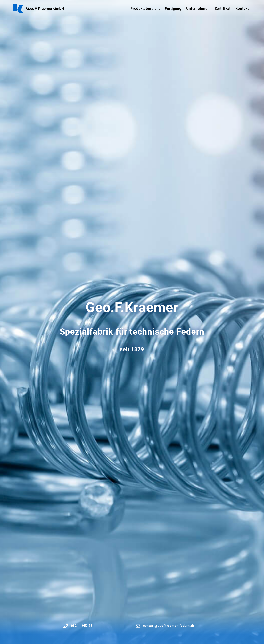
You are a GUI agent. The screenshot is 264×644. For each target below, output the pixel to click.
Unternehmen (198, 9)
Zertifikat (223, 9)
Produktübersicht (145, 9)
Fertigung (173, 9)
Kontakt (242, 9)
